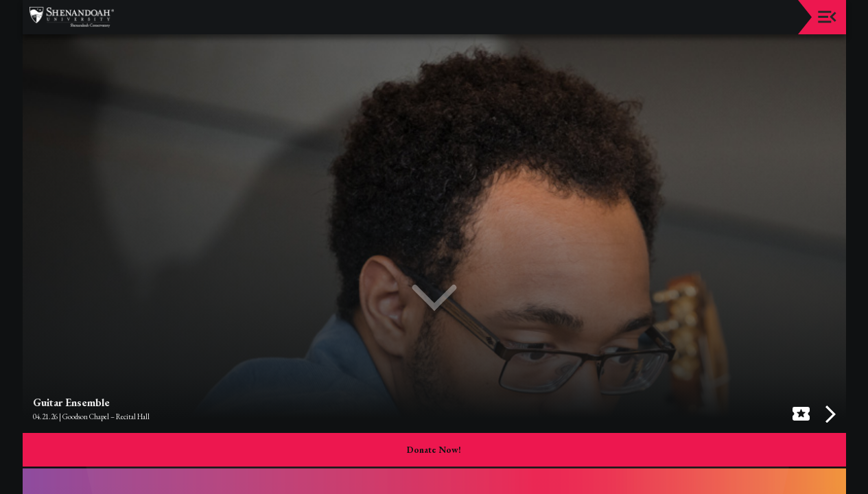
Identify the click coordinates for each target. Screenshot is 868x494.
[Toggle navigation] (827, 17)
